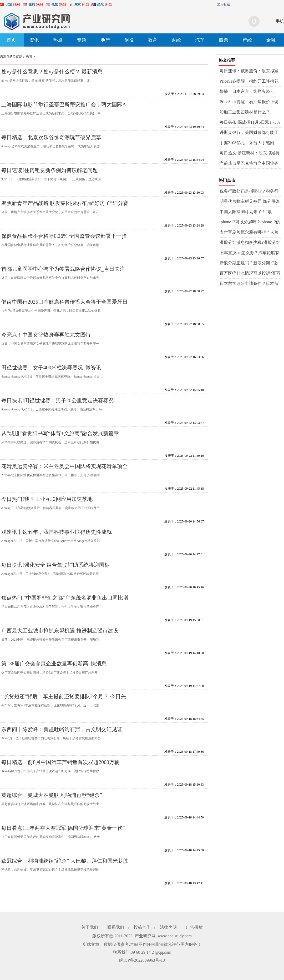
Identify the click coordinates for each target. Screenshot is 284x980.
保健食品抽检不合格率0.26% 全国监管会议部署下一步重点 (64, 239)
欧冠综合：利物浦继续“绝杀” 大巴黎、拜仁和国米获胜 (65, 861)
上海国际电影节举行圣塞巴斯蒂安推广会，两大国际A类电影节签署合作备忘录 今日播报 (64, 107)
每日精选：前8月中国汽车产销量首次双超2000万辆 (60, 762)
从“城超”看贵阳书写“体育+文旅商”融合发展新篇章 (60, 433)
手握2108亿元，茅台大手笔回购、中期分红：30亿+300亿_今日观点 (250, 143)
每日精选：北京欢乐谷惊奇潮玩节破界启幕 (51, 137)
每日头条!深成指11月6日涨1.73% (250, 122)
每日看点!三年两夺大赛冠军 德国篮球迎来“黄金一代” (63, 828)
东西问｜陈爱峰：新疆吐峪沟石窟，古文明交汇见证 (62, 729)
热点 (58, 40)
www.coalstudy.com (175, 936)
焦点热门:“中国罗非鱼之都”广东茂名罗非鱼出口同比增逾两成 (65, 600)
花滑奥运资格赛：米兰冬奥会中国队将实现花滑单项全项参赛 (64, 469)
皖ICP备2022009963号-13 (142, 960)
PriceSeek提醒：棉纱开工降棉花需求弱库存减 (249, 82)
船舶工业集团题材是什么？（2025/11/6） (245, 112)
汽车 (200, 40)
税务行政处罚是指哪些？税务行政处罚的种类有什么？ (249, 192)
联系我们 (116, 927)
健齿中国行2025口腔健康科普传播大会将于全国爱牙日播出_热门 (64, 305)
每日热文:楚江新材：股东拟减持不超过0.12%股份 (250, 153)
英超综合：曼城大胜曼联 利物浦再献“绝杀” (52, 795)
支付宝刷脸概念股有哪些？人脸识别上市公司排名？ (249, 233)
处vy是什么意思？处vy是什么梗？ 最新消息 (52, 72)
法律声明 (168, 927)
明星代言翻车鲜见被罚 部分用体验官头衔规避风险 (250, 202)
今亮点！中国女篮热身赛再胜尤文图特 (46, 335)
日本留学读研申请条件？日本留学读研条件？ (249, 284)
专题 (82, 40)
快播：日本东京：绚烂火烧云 (247, 91)
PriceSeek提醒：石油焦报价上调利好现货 (249, 102)
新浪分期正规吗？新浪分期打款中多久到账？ (249, 263)
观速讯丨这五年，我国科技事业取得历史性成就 (57, 532)
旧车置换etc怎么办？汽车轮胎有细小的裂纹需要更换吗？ (249, 253)
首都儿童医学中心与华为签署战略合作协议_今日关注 (63, 269)
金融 (271, 40)
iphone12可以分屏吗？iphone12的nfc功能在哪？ (250, 222)
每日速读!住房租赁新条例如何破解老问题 (50, 170)
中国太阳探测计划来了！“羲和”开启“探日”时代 (246, 212)
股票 (224, 40)
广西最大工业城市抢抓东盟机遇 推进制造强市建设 (60, 631)
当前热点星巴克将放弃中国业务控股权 (249, 164)
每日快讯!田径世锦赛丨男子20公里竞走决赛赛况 (57, 400)
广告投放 (194, 927)
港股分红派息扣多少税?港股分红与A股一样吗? (250, 243)
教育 (153, 40)
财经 (176, 40)
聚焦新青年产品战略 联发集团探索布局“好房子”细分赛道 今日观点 (65, 206)
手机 (280, 21)
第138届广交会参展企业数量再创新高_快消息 (54, 664)
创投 (129, 40)
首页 (11, 40)
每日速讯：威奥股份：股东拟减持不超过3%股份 (249, 71)
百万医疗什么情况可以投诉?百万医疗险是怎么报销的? (250, 274)
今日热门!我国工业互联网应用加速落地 (47, 499)
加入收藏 (224, 4)
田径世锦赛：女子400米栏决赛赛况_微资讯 (51, 368)
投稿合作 (142, 927)
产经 (247, 40)
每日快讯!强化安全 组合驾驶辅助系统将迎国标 (55, 565)
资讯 (34, 40)
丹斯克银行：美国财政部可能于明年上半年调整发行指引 (249, 133)
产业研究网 (145, 936)
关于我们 (90, 927)
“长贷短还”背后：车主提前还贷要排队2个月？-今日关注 (64, 699)
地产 (105, 40)
